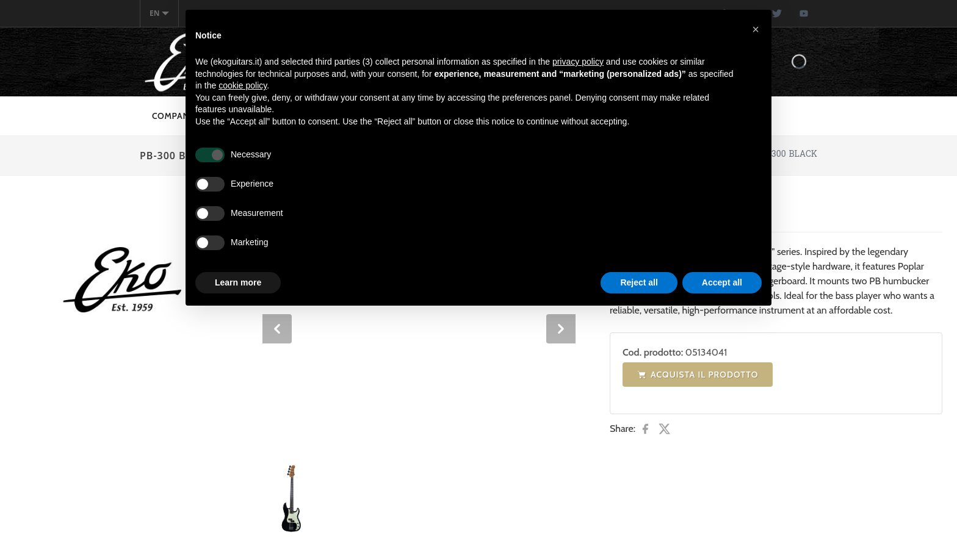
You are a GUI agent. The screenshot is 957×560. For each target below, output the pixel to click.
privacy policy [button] (578, 62)
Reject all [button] (639, 282)
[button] (756, 29)
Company (173, 116)
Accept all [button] (722, 282)
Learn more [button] (238, 282)
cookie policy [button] (243, 85)
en (159, 13)
